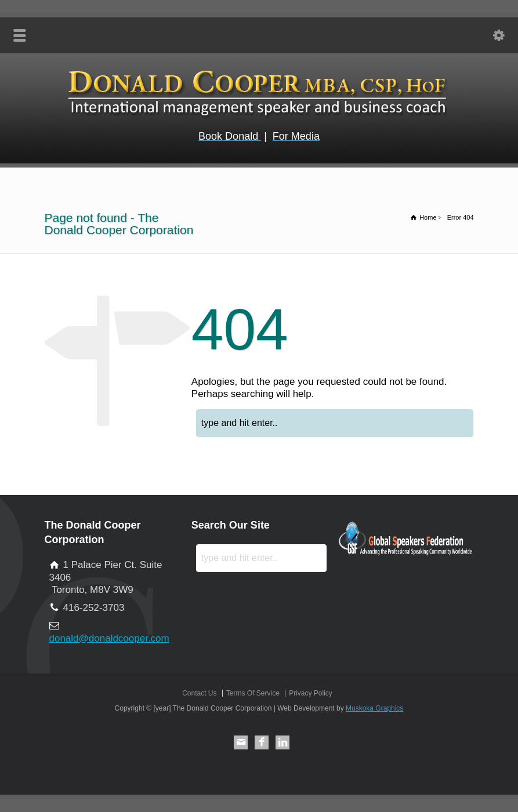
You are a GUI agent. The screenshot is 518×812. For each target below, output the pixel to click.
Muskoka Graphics (374, 708)
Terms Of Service (253, 693)
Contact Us (199, 693)
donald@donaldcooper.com (109, 638)
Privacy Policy (311, 693)
